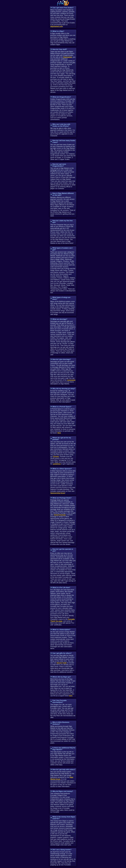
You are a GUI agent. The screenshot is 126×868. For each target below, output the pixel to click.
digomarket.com (56, 26)
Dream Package (60, 515)
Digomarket (68, 57)
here (71, 696)
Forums (56, 456)
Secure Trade (62, 663)
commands (71, 380)
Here (59, 433)
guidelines (57, 464)
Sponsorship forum (58, 493)
